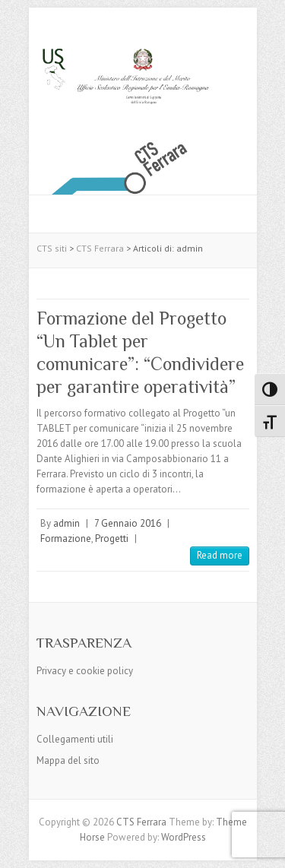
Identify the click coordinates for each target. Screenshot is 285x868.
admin (66, 523)
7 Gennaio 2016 (128, 523)
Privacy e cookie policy (85, 671)
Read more (220, 555)
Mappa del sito (68, 760)
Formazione (66, 539)
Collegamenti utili (75, 739)
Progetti (112, 539)
